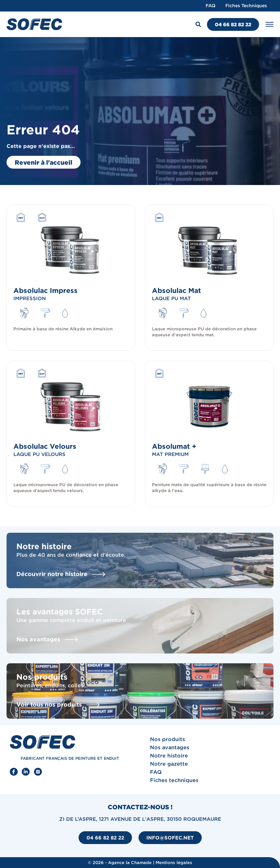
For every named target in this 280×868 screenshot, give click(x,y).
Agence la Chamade (130, 863)
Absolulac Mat (177, 290)
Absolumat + (174, 446)
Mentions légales (174, 863)
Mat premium (170, 454)
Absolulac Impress (46, 290)
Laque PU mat (171, 298)
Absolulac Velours (45, 446)
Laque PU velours (39, 454)
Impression (30, 298)
